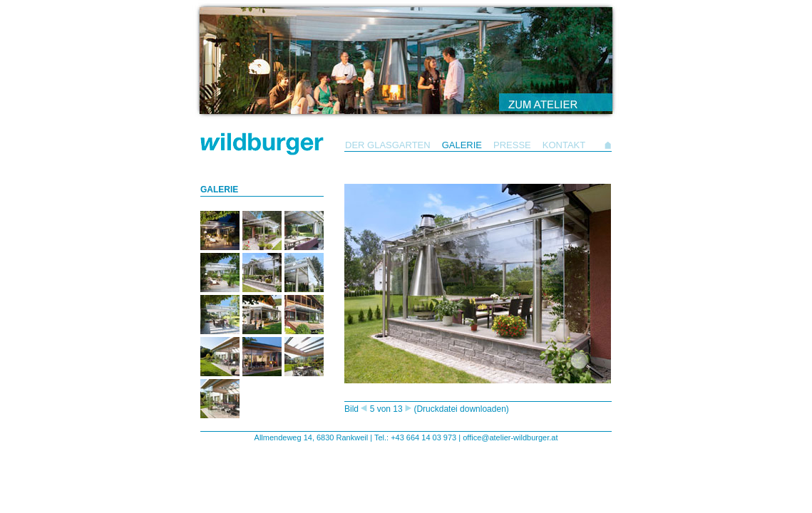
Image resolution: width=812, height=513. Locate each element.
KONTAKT (564, 145)
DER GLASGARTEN (388, 145)
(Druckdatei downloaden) (461, 409)
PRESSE (512, 145)
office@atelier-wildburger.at (510, 437)
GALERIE (462, 145)
